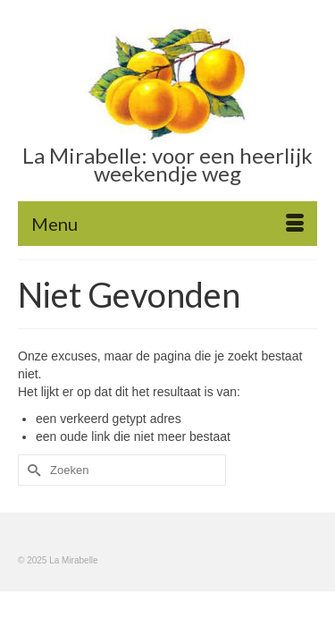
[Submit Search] (31, 470)
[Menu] (167, 224)
